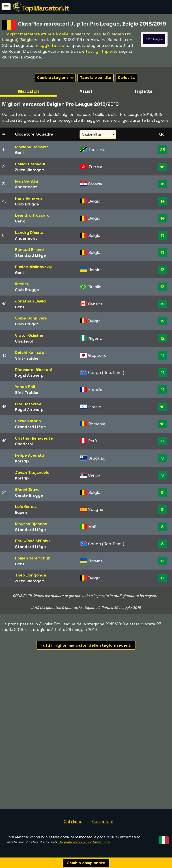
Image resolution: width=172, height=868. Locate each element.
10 (162, 407)
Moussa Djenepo (31, 524)
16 (162, 184)
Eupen (21, 512)
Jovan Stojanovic (32, 472)
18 (162, 167)
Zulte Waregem (30, 170)
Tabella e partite (95, 78)
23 (162, 150)
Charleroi (24, 341)
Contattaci (102, 822)
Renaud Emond (29, 249)
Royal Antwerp (29, 375)
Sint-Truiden (27, 358)
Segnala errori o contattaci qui (84, 842)
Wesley (22, 284)
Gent (20, 307)
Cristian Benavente (34, 438)
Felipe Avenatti (30, 455)
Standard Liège (30, 255)
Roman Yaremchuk (33, 558)
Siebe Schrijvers (31, 318)
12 (162, 304)
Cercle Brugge (29, 495)
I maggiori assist (50, 45)
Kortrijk (22, 461)
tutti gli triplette (102, 51)
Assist (86, 91)
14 (162, 201)
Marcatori (29, 91)
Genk (20, 152)
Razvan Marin (28, 421)
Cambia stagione (55, 78)
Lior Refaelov (28, 404)
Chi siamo (73, 822)
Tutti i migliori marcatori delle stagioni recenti (86, 645)
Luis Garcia (26, 506)
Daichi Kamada (29, 352)
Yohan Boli (25, 387)
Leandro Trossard (32, 215)
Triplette (143, 91)
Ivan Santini (27, 181)
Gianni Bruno (27, 489)
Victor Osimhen (30, 335)
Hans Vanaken (29, 198)
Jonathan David (30, 301)
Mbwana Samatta (32, 147)
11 (162, 355)
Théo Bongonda (31, 575)
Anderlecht (26, 187)
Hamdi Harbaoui (30, 164)
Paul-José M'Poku (32, 541)
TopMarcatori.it (45, 8)
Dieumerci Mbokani (33, 370)
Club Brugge (27, 204)
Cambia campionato (86, 863)
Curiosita (126, 78)
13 (162, 235)
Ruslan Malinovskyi (34, 267)
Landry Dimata (29, 232)
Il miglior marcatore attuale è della (35, 34)
